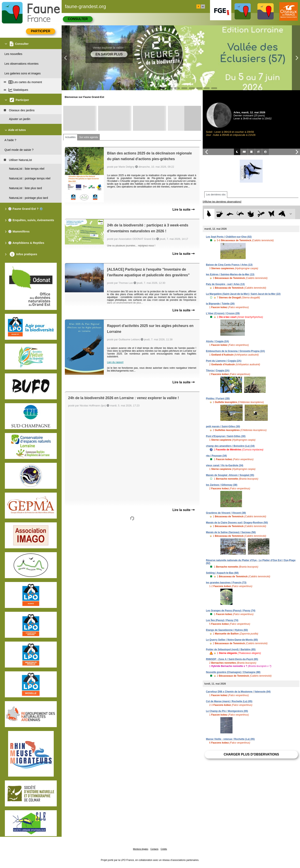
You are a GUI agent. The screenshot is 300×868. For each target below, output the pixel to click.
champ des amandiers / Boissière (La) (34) (230, 446)
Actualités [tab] (70, 137)
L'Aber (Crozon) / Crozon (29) (223, 313)
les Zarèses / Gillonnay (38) (222, 485)
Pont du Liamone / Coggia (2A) (224, 361)
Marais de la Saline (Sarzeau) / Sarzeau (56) (231, 532)
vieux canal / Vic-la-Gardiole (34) (225, 465)
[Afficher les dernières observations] (222, 202)
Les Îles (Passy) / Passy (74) (222, 620)
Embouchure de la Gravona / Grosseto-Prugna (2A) (235, 351)
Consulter (78, 19)
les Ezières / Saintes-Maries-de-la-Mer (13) (230, 274)
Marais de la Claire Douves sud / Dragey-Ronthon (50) (237, 523)
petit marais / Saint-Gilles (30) (223, 426)
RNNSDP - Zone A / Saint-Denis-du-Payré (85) (232, 659)
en (203, 6)
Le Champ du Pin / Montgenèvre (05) (227, 711)
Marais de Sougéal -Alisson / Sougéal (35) (230, 475)
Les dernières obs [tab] (216, 195)
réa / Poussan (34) (216, 456)
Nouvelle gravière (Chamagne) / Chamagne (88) (233, 672)
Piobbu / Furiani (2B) (218, 399)
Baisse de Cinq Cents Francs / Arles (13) (229, 265)
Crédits (164, 849)
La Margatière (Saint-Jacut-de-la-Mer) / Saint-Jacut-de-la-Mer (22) (243, 294)
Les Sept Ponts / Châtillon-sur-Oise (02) (229, 237)
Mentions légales (141, 849)
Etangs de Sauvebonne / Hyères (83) (227, 630)
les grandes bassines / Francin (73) (226, 583)
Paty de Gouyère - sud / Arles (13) (225, 284)
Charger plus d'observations (251, 754)
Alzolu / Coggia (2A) (217, 341)
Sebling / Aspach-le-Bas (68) (222, 573)
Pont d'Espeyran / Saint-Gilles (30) (226, 436)
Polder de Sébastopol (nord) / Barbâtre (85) (231, 649)
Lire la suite (184, 209)
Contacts (154, 849)
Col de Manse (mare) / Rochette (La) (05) (229, 701)
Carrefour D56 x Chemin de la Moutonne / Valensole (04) (238, 692)
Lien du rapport (115, 362)
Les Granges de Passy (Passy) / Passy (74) (231, 611)
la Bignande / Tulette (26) (220, 304)
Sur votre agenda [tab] (89, 137)
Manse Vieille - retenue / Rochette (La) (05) (230, 739)
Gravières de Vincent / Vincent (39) (226, 513)
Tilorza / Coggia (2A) (218, 371)
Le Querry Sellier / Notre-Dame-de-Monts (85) (232, 640)
